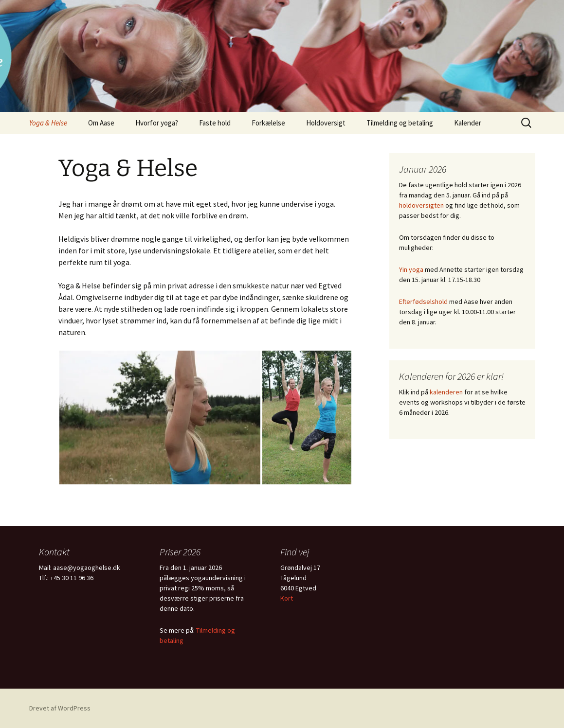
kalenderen (446, 392)
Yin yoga (411, 269)
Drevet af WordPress (60, 708)
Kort (287, 598)
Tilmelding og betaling (400, 123)
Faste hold (215, 123)
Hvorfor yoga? (157, 123)
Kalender (468, 123)
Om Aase (101, 123)
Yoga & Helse (48, 123)
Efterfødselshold (423, 302)
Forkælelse (268, 123)
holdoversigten (421, 205)
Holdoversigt (326, 123)
